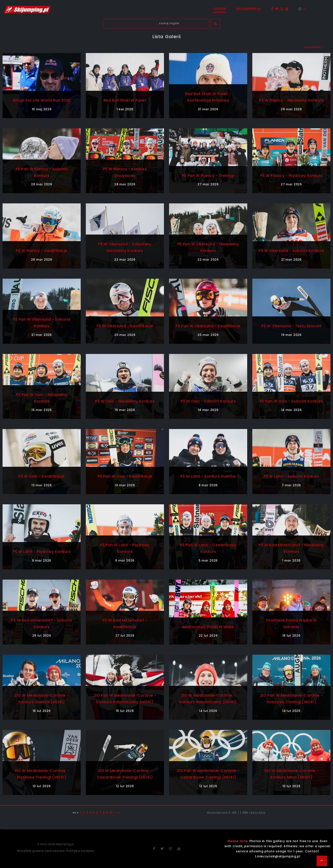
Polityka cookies (80, 851)
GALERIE (220, 9)
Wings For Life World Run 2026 (42, 100)
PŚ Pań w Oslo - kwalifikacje (125, 476)
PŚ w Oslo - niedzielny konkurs (125, 401)
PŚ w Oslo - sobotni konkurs (208, 401)
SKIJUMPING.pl (249, 9)
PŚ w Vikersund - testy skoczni (291, 326)
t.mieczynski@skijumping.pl (278, 856)
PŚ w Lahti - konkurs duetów (208, 476)
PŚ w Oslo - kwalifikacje (42, 476)
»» (119, 813)
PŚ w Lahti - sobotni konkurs (291, 476)
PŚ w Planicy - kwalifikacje (42, 251)
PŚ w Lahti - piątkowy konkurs (42, 551)
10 (111, 813)
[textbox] (156, 24)
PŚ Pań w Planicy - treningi (208, 175)
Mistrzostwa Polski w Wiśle (208, 627)
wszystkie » (313, 47)
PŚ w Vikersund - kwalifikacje (125, 326)
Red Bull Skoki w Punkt (125, 100)
